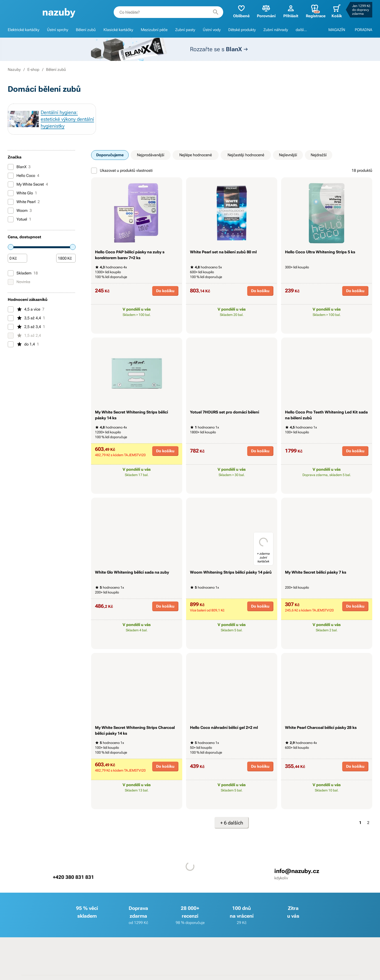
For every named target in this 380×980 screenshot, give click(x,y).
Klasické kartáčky (118, 30)
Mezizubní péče (154, 30)
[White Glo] (11, 193)
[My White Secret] (11, 184)
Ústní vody (212, 30)
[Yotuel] (11, 219)
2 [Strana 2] (368, 823)
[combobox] (168, 12)
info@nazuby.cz (297, 871)
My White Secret (28, 184)
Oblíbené (241, 11)
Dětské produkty (242, 30)
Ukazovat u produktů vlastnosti (122, 171)
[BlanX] (11, 167)
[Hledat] (216, 12)
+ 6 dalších (232, 823)
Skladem (23, 273)
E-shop (33, 70)
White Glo (22, 193)
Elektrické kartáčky (24, 30)
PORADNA (364, 30)
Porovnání (266, 11)
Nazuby (14, 70)
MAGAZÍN (337, 30)
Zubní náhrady (276, 30)
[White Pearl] (11, 202)
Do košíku (165, 291)
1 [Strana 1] (360, 823)
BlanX (19, 167)
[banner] (59, 12)
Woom (20, 211)
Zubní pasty (185, 30)
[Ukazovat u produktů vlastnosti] (94, 171)
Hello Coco (24, 176)
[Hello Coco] (11, 176)
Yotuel (20, 219)
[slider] (11, 247)
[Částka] (17, 258)
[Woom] (11, 211)
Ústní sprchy (58, 30)
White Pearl (24, 202)
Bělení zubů (86, 30)
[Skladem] (11, 273)
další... (301, 30)
